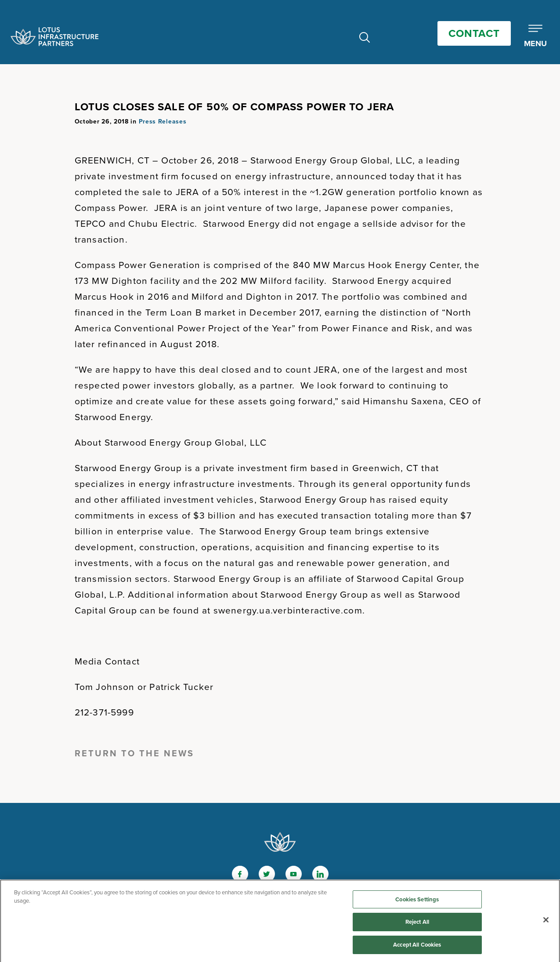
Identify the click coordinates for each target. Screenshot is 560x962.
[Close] (546, 922)
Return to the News (134, 753)
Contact (474, 33)
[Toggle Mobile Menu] (535, 36)
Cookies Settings (417, 901)
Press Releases (163, 122)
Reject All (417, 924)
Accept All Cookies (417, 947)
